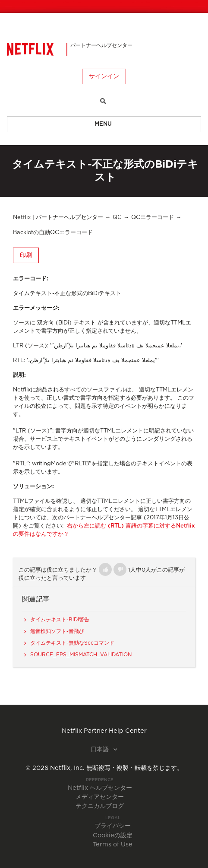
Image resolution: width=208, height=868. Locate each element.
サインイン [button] (104, 76)
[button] (105, 569)
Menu (103, 124)
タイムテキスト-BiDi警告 (60, 620)
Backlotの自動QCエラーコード (53, 233)
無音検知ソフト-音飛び (57, 631)
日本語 (101, 750)
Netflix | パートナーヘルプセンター (58, 218)
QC (117, 218)
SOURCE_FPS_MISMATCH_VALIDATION (81, 655)
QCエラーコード (153, 218)
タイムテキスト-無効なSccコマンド (72, 643)
